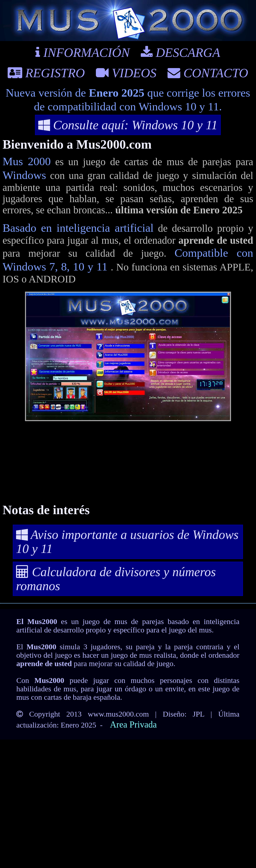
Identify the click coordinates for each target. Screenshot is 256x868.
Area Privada (133, 725)
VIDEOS (126, 73)
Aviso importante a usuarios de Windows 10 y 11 (127, 542)
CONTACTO (208, 73)
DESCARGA (180, 53)
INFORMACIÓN (82, 53)
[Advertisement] (128, 464)
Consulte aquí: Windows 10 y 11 (128, 125)
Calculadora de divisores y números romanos (116, 579)
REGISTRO (46, 73)
